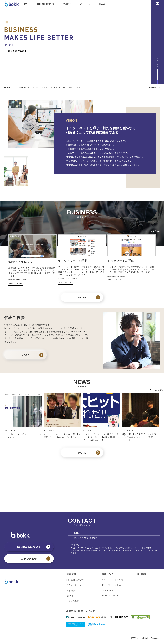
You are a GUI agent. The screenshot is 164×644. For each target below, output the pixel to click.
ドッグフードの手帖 (111, 585)
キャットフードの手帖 (112, 580)
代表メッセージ (74, 585)
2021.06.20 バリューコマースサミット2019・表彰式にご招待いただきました (57, 88)
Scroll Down (158, 63)
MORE (153, 87)
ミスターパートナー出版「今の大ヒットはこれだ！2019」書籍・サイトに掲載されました (101, 438)
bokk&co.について (46, 4)
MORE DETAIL (16, 284)
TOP (26, 4)
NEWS (102, 4)
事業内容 (67, 4)
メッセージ (85, 4)
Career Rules (108, 591)
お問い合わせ (29, 559)
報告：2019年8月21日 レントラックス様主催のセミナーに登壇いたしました (140, 438)
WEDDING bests (110, 596)
